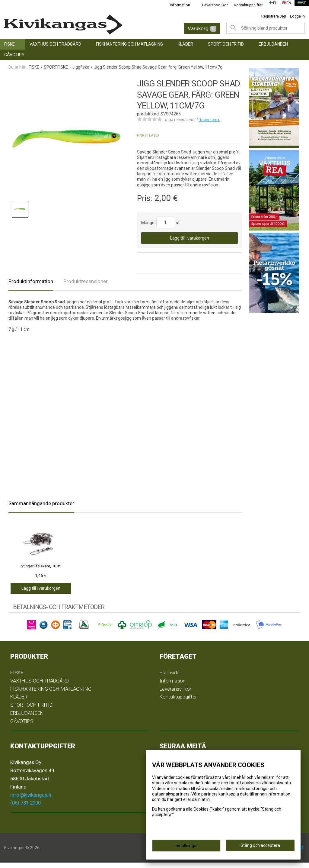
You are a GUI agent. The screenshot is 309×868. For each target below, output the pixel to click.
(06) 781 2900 (25, 808)
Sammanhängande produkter (41, 503)
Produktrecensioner (86, 281)
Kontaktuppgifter (245, 5)
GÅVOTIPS (14, 55)
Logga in (297, 16)
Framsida (170, 678)
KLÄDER (185, 44)
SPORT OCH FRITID (226, 44)
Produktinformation (31, 281)
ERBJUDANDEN (273, 44)
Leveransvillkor (211, 5)
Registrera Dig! (274, 16)
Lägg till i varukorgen (190, 238)
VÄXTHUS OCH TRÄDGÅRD (55, 44)
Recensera (209, 120)
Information (176, 5)
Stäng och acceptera (260, 847)
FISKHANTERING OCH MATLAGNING (129, 44)
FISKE (10, 44)
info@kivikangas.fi (31, 800)
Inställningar (186, 847)
